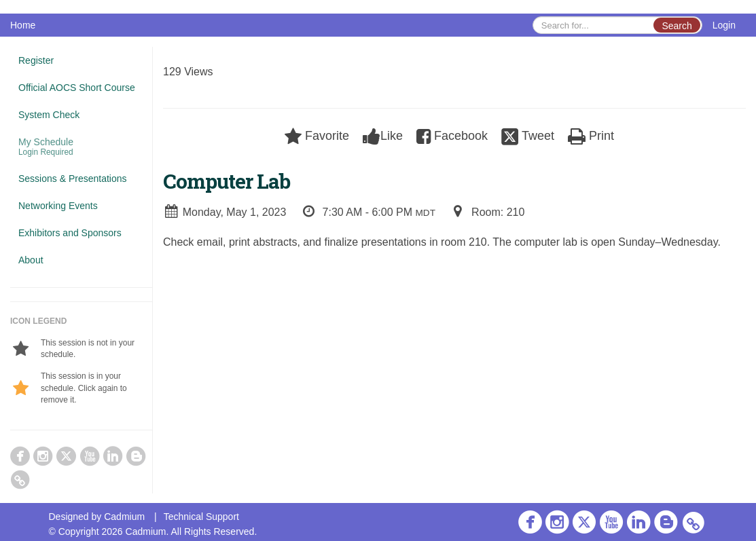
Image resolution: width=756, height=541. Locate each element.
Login (724, 25)
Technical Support (201, 517)
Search (677, 26)
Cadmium (124, 517)
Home (23, 25)
